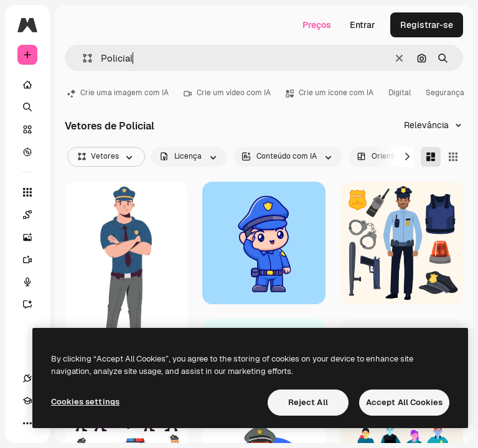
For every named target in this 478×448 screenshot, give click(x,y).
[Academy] (27, 401)
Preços (317, 25)
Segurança (445, 93)
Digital (400, 93)
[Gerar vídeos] (34, 259)
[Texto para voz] (34, 282)
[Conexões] (27, 378)
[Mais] (27, 423)
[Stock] (27, 129)
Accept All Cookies (404, 402)
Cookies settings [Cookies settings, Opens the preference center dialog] (85, 402)
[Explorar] (27, 152)
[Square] (453, 157)
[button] (82, 58)
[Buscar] (27, 107)
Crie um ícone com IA (330, 93)
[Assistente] (34, 304)
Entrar (363, 25)
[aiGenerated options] (288, 157)
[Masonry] (431, 157)
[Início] (27, 85)
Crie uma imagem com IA (118, 93)
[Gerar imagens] (34, 237)
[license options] (189, 157)
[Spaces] (34, 215)
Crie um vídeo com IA (227, 93)
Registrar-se (427, 25)
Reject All (308, 402)
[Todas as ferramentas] (27, 192)
